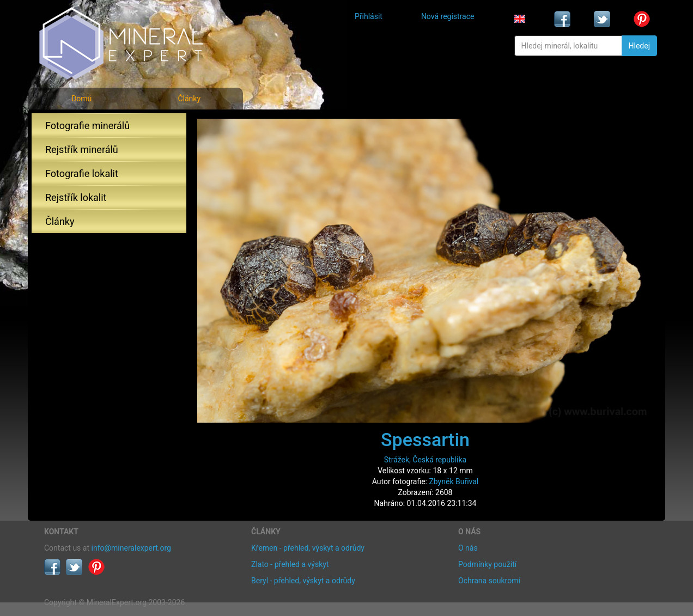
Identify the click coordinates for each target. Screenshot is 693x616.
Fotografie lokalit (82, 173)
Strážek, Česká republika (425, 460)
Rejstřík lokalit (76, 197)
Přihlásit (369, 16)
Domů (81, 99)
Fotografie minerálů (87, 126)
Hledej (639, 46)
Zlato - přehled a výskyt (290, 564)
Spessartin (425, 440)
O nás (468, 548)
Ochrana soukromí (489, 581)
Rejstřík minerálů (82, 150)
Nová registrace (448, 16)
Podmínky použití (487, 564)
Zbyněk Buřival (454, 481)
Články (189, 99)
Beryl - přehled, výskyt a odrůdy (303, 581)
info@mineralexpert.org (131, 548)
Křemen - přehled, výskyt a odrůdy (308, 548)
